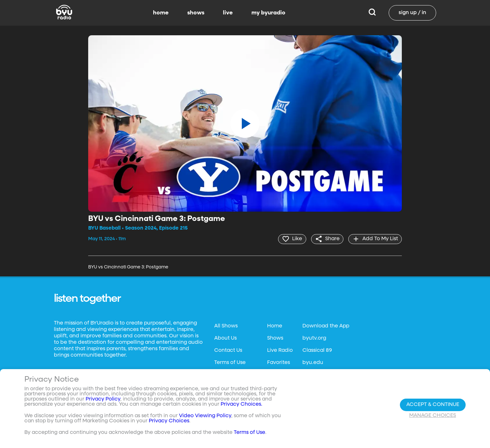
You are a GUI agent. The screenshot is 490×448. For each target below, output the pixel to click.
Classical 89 (317, 350)
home (161, 13)
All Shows (226, 326)
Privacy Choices (169, 421)
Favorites (279, 362)
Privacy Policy (103, 399)
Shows (275, 338)
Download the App (326, 326)
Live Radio (280, 350)
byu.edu (313, 362)
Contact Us (228, 350)
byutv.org (314, 338)
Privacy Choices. (241, 404)
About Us (225, 338)
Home (275, 326)
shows (196, 13)
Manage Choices (433, 416)
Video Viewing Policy (205, 416)
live (228, 13)
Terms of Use (230, 362)
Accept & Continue (433, 405)
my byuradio (268, 13)
